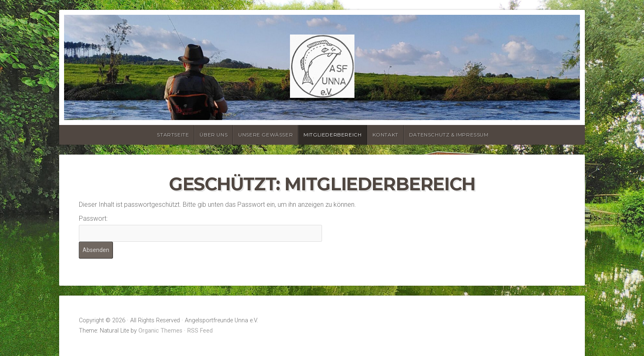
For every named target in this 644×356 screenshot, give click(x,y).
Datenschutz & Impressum (449, 135)
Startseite (173, 135)
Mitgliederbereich (332, 135)
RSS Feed (200, 331)
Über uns (214, 135)
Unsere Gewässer (266, 135)
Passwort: (200, 228)
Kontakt (385, 135)
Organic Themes (160, 331)
